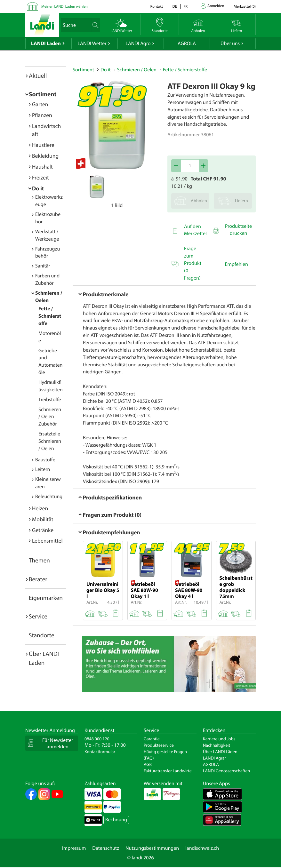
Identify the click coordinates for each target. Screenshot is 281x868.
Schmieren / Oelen (137, 70)
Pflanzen (42, 115)
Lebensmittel (47, 541)
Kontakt (157, 7)
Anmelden (216, 6)
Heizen (40, 508)
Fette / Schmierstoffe (50, 316)
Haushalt (42, 167)
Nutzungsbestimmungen (152, 848)
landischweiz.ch (202, 848)
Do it (38, 188)
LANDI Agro (138, 44)
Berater (38, 579)
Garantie (152, 739)
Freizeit (40, 177)
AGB (148, 764)
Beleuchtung (49, 497)
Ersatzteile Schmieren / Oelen (50, 441)
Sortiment (43, 94)
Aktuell (38, 76)
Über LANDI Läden (220, 752)
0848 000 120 (97, 739)
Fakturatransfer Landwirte (168, 771)
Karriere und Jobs (219, 739)
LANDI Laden (46, 44)
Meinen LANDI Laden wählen (64, 7)
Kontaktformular (100, 752)
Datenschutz (106, 848)
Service (38, 616)
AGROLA (187, 44)
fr (186, 7)
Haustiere (43, 145)
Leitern (43, 469)
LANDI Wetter (92, 44)
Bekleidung (45, 156)
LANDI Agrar (214, 758)
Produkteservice (159, 745)
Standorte (42, 635)
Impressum (74, 848)
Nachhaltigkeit (217, 745)
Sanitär (43, 266)
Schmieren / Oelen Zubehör (50, 417)
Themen (39, 560)
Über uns (230, 44)
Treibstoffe (50, 400)
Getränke (43, 530)
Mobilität (43, 519)
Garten (40, 104)
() (245, 7)
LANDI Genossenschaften (226, 771)
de (175, 7)
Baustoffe (45, 460)
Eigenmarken (46, 598)
